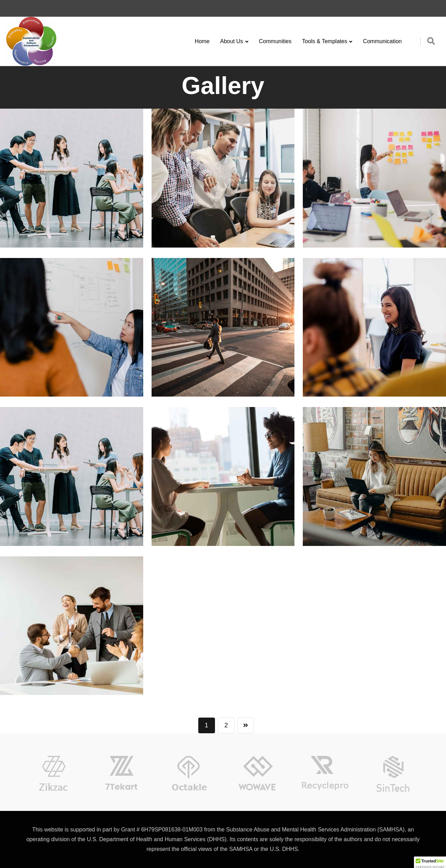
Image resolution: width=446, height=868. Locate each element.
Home (202, 41)
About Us (232, 41)
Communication (382, 41)
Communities (275, 41)
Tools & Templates (325, 41)
